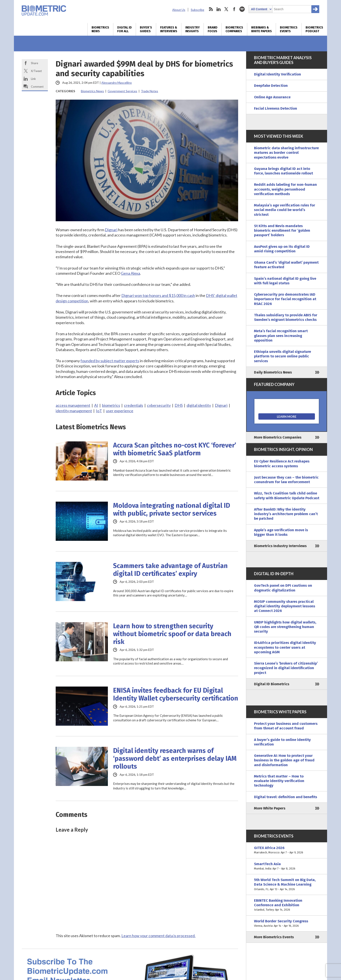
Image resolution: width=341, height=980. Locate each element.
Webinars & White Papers (262, 29)
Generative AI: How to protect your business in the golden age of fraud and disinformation (284, 760)
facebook (234, 9)
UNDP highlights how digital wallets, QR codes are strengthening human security (285, 627)
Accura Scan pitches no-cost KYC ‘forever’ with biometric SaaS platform (175, 449)
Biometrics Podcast (314, 29)
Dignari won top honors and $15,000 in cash (158, 295)
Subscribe (197, 10)
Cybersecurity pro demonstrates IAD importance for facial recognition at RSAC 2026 (285, 299)
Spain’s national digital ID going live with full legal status (285, 281)
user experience (120, 411)
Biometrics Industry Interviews (280, 546)
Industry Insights (192, 29)
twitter (226, 9)
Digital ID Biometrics (272, 684)
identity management (74, 411)
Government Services (122, 91)
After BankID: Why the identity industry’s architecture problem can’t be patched (286, 514)
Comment (37, 87)
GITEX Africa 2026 (287, 850)
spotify (242, 9)
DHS (179, 405)
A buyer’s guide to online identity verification (282, 742)
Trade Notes (150, 91)
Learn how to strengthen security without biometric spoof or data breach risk (172, 634)
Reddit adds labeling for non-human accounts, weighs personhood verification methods (285, 189)
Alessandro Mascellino (117, 83)
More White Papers (270, 808)
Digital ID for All (125, 29)
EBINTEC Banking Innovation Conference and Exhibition (287, 905)
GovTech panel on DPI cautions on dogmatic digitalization (283, 588)
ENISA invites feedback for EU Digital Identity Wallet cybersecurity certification (176, 694)
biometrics (111, 405)
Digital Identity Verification (277, 74)
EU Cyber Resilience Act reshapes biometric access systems (282, 464)
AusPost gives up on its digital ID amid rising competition (282, 249)
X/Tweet (36, 71)
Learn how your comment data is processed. (158, 936)
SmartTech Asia (287, 866)
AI (96, 405)
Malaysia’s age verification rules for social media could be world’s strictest (285, 210)
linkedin (219, 9)
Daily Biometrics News (273, 372)
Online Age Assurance (272, 97)
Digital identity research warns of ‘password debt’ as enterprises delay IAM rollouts (175, 759)
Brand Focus (213, 29)
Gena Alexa (130, 273)
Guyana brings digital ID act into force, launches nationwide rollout (283, 171)
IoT (99, 411)
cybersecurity (159, 405)
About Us (179, 10)
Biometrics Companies (234, 29)
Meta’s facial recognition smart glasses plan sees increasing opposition (281, 336)
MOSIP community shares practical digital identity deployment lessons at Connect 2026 (285, 606)
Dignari (111, 230)
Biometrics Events (289, 29)
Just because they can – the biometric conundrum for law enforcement (286, 480)
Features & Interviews (169, 29)
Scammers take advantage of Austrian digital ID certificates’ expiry (170, 570)
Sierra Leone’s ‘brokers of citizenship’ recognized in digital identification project (286, 668)
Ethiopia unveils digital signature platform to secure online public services (282, 356)
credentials (134, 405)
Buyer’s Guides (146, 29)
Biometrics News (100, 29)
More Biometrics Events (274, 937)
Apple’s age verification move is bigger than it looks (281, 532)
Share (34, 63)
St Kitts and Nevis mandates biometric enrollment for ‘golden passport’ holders (282, 231)
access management (73, 405)
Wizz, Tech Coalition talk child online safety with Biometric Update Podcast (287, 496)
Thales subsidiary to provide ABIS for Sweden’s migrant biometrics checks (286, 317)
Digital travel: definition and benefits (286, 797)
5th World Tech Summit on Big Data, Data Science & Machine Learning (287, 885)
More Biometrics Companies (278, 437)
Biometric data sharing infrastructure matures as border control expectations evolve (286, 153)
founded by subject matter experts (110, 361)
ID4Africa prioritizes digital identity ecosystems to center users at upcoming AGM (285, 647)
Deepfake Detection (271, 86)
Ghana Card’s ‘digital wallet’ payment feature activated (286, 265)
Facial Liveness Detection (276, 108)
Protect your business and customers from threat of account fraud (286, 726)
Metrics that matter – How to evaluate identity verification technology (279, 781)
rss (211, 9)
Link (33, 79)
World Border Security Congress (287, 924)
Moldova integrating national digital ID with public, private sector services (172, 509)
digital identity (199, 405)
